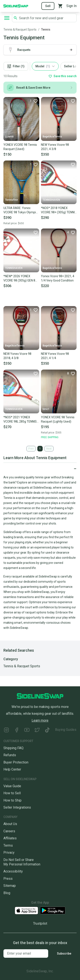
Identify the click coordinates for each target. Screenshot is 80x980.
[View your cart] (60, 6)
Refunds (10, 755)
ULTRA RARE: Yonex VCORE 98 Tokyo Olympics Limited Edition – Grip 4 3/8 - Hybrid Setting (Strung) (21, 210)
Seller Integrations (17, 807)
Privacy (9, 853)
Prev (31, 449)
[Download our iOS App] (26, 911)
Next (49, 449)
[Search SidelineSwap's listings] (47, 18)
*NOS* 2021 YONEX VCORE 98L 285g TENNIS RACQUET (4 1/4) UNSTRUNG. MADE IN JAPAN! (20, 420)
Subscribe (64, 953)
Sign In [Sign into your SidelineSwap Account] (71, 6)
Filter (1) (16, 66)
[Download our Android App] (53, 910)
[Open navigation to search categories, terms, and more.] (7, 18)
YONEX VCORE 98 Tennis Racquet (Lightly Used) (58, 419)
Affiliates (10, 838)
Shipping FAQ (13, 748)
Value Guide (12, 786)
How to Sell (12, 793)
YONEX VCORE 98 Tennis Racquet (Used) (20, 147)
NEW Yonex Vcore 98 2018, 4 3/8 (17, 356)
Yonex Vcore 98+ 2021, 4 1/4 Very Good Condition (58, 278)
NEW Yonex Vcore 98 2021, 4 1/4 (55, 356)
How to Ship (12, 800)
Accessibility (13, 871)
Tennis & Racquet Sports (20, 29)
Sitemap (10, 886)
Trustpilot (40, 923)
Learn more (40, 720)
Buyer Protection (16, 762)
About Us (10, 824)
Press (8, 879)
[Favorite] (34, 101)
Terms (8, 845)
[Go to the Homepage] (16, 6)
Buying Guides (66, 730)
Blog (7, 893)
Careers (9, 831)
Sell (48, 6)
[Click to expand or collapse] (40, 469)
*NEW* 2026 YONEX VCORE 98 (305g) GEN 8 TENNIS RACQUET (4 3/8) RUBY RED (20, 279)
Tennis (46, 29)
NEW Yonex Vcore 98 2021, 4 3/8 (55, 147)
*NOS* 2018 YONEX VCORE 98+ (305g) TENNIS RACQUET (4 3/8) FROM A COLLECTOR (59, 210)
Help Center (12, 769)
